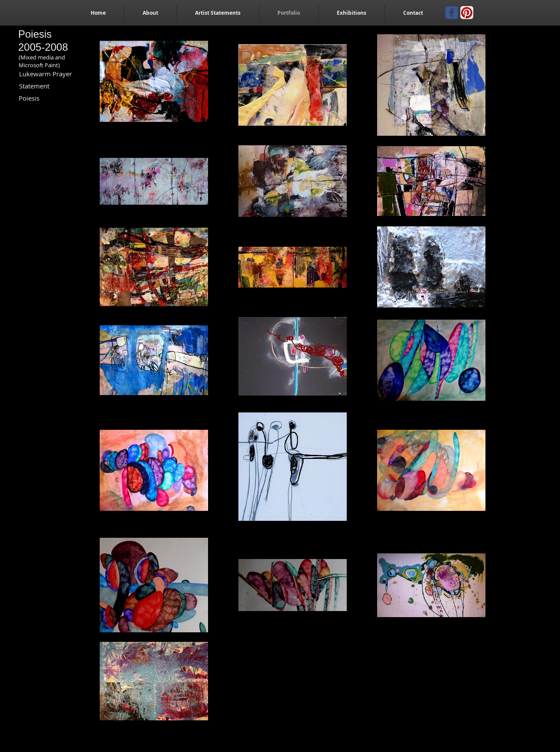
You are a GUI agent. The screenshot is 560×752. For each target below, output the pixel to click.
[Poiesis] (29, 98)
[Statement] (34, 86)
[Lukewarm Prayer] (46, 74)
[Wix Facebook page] (452, 13)
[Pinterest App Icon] (467, 13)
